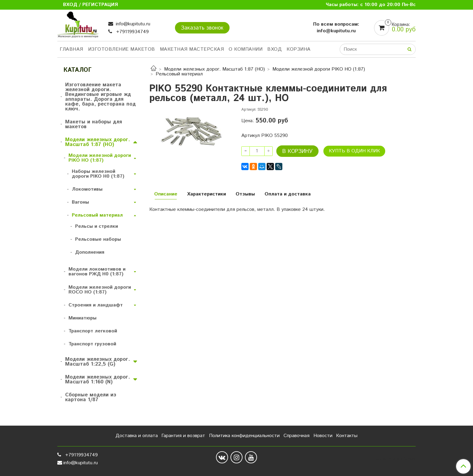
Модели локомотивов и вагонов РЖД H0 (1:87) (97, 272)
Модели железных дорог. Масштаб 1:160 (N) (98, 379)
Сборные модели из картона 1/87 (91, 397)
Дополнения (90, 252)
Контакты (347, 436)
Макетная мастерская (192, 49)
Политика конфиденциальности (244, 436)
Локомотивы (87, 189)
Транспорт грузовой (92, 344)
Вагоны (80, 202)
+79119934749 (132, 32)
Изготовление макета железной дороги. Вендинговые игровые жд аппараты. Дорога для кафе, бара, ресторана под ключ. (100, 97)
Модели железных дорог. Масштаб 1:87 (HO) (214, 69)
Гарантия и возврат (183, 436)
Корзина (299, 49)
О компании (246, 49)
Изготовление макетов (122, 49)
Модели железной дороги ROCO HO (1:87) (100, 290)
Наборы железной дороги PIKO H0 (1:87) (98, 174)
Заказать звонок (202, 28)
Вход (275, 49)
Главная (71, 49)
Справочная (297, 436)
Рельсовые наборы (98, 239)
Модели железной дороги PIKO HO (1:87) (319, 69)
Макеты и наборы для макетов (94, 124)
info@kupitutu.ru (132, 24)
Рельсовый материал (179, 74)
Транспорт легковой (93, 331)
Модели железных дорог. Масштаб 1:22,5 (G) (98, 362)
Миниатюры (83, 318)
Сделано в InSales (396, 459)
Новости (323, 436)
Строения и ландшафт (96, 305)
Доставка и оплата (137, 436)
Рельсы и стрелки (97, 226)
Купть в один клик (354, 151)
